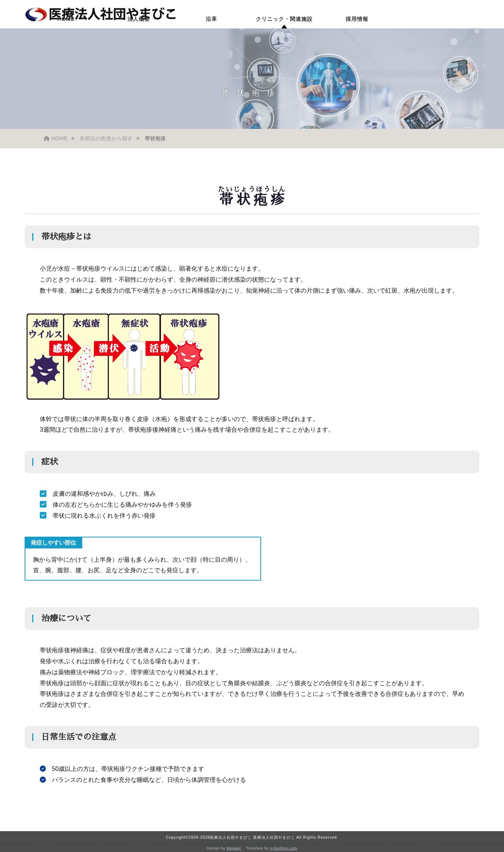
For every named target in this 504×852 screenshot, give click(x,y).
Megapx (234, 848)
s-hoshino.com (284, 848)
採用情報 (357, 36)
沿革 (211, 36)
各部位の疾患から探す (106, 138)
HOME (66, 36)
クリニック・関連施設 (284, 36)
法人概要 (139, 36)
